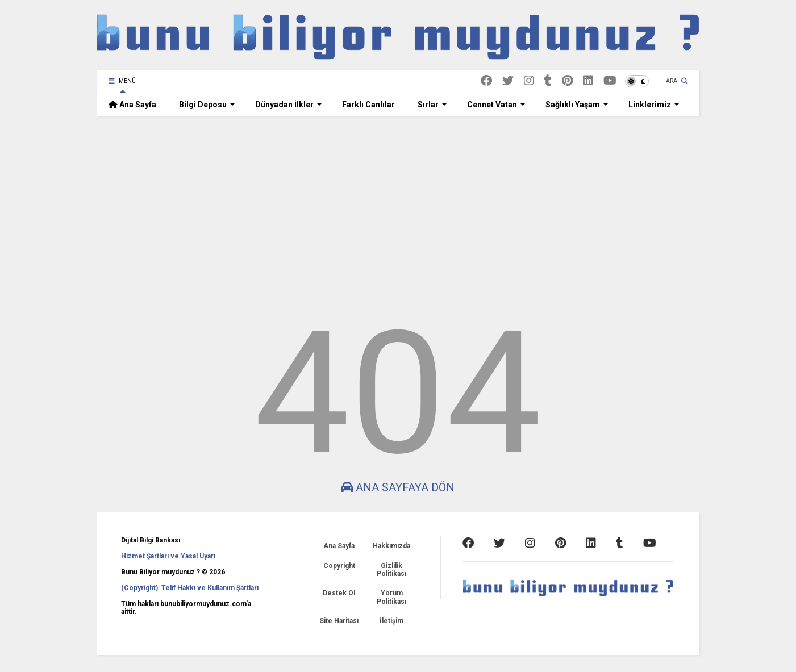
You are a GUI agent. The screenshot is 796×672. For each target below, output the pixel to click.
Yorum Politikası (391, 597)
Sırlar (432, 105)
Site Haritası (339, 621)
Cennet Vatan (496, 105)
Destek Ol (339, 593)
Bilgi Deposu (207, 105)
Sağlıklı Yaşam (577, 105)
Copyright (339, 566)
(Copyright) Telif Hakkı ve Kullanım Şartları (190, 588)
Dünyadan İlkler (289, 105)
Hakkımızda (391, 546)
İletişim (391, 621)
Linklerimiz (654, 105)
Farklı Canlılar (368, 105)
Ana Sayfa (132, 105)
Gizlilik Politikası (391, 570)
